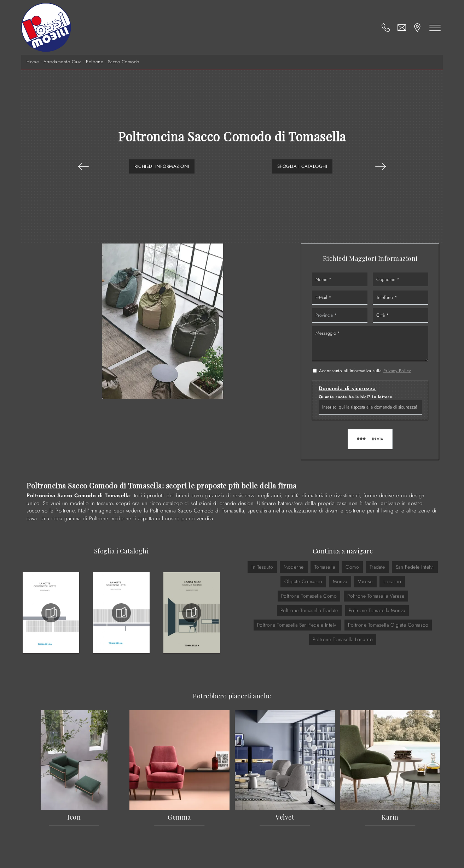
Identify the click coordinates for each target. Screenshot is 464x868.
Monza (340, 581)
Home (33, 62)
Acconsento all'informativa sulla (365, 371)
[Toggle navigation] (435, 28)
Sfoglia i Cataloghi (302, 166)
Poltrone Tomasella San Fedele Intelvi (297, 625)
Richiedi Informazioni (162, 166)
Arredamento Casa (63, 62)
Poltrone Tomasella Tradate (309, 610)
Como (352, 567)
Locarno (392, 581)
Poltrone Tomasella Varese (376, 596)
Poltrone (95, 62)
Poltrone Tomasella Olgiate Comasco (388, 625)
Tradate (377, 567)
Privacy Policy (397, 371)
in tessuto (262, 567)
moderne (294, 567)
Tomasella (325, 567)
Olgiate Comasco (303, 581)
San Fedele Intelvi (415, 567)
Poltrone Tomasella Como (309, 596)
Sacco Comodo (124, 62)
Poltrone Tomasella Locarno (343, 639)
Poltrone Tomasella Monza (377, 610)
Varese (365, 581)
